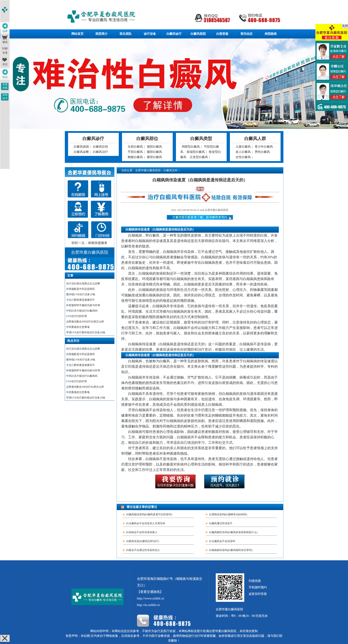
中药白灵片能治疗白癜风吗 (82, 311)
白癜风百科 (171, 170)
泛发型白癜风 (199, 157)
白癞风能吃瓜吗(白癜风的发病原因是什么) (233, 532)
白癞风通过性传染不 (221, 523)
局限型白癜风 (191, 147)
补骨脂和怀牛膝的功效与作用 (83, 305)
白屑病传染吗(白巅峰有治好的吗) (228, 514)
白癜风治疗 (100, 152)
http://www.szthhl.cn (151, 598)
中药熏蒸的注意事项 (78, 327)
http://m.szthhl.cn (148, 605)
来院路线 (271, 34)
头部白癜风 (135, 147)
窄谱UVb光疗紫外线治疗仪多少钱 (86, 332)
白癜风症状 (100, 147)
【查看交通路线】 (150, 592)
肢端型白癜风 (196, 152)
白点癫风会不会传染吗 (222, 541)
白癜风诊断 (81, 152)
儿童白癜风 (243, 147)
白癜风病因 (81, 147)
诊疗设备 (150, 34)
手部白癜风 (135, 152)
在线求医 (5, 86)
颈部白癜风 (154, 147)
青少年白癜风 (264, 147)
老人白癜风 (243, 152)
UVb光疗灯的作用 (76, 316)
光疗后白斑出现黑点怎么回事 (83, 284)
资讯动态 (246, 34)
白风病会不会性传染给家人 (142, 532)
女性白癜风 (243, 157)
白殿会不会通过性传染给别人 (143, 550)
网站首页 (77, 34)
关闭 (345, 26)
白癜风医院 (198, 34)
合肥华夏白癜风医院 (148, 170)
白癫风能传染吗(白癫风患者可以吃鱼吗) (149, 514)
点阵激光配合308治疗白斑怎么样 (85, 322)
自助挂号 (5, 97)
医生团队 (126, 34)
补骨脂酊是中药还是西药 (80, 289)
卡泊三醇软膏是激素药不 (80, 300)
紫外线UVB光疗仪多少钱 (81, 294)
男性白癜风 (262, 152)
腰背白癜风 (154, 157)
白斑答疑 (222, 34)
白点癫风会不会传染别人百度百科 (146, 523)
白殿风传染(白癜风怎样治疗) (143, 541)
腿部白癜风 (154, 152)
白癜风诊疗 (174, 34)
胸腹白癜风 (135, 157)
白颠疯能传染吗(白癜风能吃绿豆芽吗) (231, 550)
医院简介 (102, 34)
